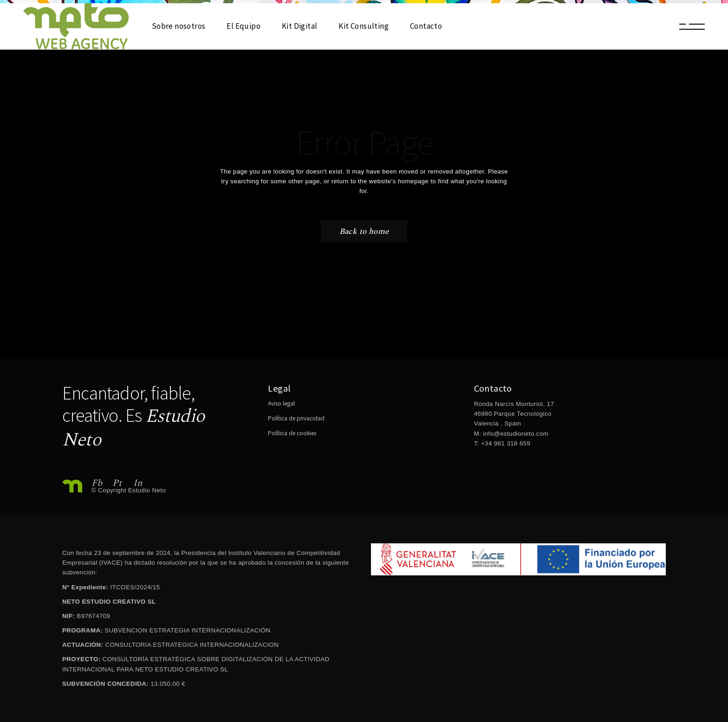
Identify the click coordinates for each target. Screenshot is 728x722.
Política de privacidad (296, 418)
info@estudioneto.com (516, 434)
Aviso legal (281, 403)
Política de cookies (292, 433)
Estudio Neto (147, 490)
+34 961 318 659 (505, 443)
